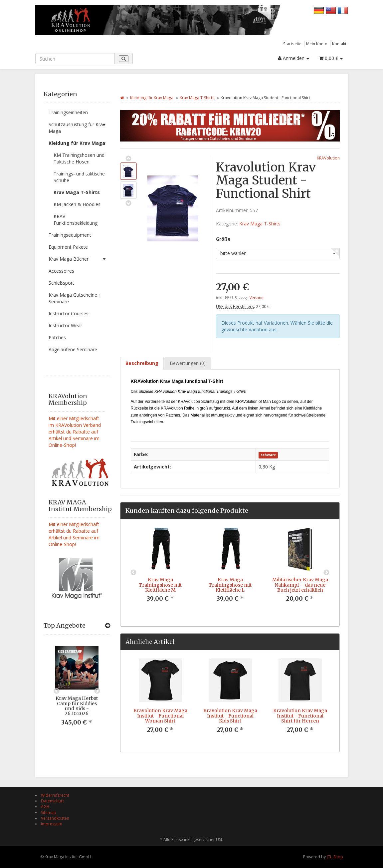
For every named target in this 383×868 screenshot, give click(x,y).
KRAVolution (328, 158)
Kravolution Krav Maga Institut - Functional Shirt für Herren (300, 716)
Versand (257, 298)
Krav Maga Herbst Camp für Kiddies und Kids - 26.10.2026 (77, 706)
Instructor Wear (65, 325)
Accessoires (61, 271)
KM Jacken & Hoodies (77, 204)
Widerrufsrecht (55, 795)
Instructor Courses (69, 313)
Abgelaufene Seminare (73, 349)
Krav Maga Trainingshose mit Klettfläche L (230, 585)
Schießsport (61, 283)
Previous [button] (57, 691)
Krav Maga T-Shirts (77, 192)
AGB (45, 807)
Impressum (52, 824)
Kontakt (339, 44)
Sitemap (49, 813)
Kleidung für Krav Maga (79, 143)
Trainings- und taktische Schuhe (79, 177)
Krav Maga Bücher (79, 259)
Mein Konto (317, 44)
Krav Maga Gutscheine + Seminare (75, 298)
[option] (77, 691)
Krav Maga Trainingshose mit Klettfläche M (160, 585)
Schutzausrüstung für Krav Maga (79, 126)
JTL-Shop (335, 857)
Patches (57, 337)
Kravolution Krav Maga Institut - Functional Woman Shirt (160, 716)
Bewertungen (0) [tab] (188, 363)
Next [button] (97, 691)
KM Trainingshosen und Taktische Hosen (79, 158)
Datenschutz (53, 801)
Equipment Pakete (68, 247)
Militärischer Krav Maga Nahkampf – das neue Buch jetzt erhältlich (300, 585)
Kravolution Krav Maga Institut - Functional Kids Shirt (230, 716)
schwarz (268, 455)
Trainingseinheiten (68, 112)
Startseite (292, 44)
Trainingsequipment (70, 235)
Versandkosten (55, 818)
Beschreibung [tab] (142, 363)
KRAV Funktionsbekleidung (76, 220)
